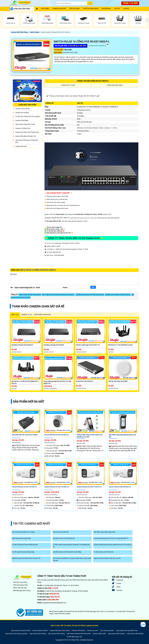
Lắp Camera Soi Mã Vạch (61, 532)
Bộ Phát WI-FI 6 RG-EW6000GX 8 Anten (120, 345)
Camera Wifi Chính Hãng (19, 32)
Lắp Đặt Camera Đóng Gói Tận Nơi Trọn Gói (107, 558)
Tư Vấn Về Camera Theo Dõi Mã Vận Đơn (25, 545)
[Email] (52, 288)
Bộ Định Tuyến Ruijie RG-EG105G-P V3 (88, 345)
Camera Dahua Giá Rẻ (40, 630)
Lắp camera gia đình (107, 630)
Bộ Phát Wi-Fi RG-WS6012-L (85, 381)
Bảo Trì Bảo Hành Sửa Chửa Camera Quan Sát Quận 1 (58, 295)
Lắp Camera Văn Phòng (38, 634)
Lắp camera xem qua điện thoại (127, 630)
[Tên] (25, 288)
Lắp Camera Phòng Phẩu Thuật (25, 124)
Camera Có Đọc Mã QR (23, 109)
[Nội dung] (74, 280)
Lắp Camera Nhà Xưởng (56, 634)
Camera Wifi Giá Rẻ (99, 634)
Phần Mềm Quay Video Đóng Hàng (104, 532)
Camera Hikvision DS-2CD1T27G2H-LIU (89, 487)
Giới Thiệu (45, 9)
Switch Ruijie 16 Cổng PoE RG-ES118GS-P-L (56, 32)
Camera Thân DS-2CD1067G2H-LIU (120, 487)
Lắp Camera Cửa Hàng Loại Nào (16, 634)
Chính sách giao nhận (20, 585)
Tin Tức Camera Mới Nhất (32, 524)
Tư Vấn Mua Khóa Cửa (74, 637)
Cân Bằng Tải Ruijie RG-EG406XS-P (22, 345)
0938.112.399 (130, 3)
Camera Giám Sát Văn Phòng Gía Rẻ (30, 295)
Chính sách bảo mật (20, 588)
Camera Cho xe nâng (22, 113)
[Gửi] (93, 287)
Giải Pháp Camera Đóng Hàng (21, 538)
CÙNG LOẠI (15, 315)
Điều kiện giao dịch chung (22, 591)
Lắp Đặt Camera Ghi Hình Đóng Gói (64, 538)
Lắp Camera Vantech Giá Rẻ (21, 630)
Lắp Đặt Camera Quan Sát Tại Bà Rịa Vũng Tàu (90, 295)
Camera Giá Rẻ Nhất (22, 120)
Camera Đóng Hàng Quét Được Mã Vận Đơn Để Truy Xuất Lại (113, 545)
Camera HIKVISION (78, 630)
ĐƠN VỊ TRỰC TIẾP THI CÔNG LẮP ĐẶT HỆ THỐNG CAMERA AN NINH (74, 626)
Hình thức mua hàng (20, 582)
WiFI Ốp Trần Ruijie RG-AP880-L (118, 381)
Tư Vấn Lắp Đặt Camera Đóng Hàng (23, 552)
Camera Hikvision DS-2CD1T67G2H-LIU (24, 487)
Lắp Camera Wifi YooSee (116, 634)
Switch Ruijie (34, 32)
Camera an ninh (92, 630)
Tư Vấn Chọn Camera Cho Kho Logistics (28, 116)
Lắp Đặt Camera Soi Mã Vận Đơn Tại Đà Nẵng (67, 552)
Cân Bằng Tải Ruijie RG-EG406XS (54, 345)
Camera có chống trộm (23, 128)
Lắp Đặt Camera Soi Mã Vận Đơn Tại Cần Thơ (26, 558)
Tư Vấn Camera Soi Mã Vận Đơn (104, 552)
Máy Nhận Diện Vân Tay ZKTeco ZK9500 (25, 435)
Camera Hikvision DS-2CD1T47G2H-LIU (57, 487)
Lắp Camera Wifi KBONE (135, 634)
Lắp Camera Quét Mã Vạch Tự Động (23, 532)
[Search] (72, 3)
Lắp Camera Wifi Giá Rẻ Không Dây (79, 634)
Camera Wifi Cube (21, 146)
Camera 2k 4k (26, 315)
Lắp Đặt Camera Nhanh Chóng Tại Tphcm (118, 295)
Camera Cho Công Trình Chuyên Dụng (27, 132)
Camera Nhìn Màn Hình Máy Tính (26, 136)
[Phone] (79, 288)
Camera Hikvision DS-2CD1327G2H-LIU (57, 435)
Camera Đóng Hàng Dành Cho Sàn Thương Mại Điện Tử (111, 538)
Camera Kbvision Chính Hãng (60, 630)
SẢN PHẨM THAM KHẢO (43, 315)
